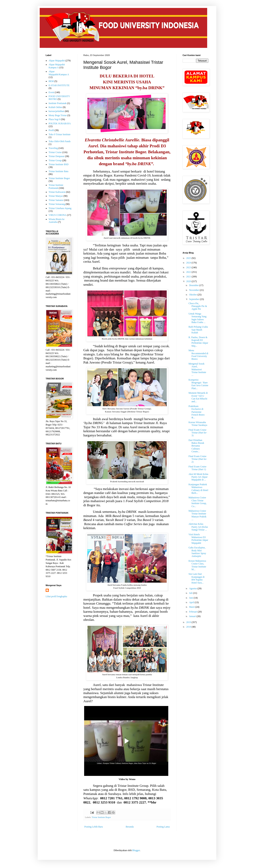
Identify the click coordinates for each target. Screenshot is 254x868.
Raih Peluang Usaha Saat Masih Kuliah (198, 330)
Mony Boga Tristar (58, 115)
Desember (194, 285)
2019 (189, 622)
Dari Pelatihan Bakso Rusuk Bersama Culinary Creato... (196, 446)
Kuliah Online (55, 107)
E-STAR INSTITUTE (59, 85)
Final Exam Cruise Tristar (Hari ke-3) (198, 433)
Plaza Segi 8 (54, 119)
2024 (189, 263)
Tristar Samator (56, 200)
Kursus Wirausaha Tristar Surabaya (198, 424)
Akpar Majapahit (57, 61)
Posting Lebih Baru (94, 827)
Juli (191, 593)
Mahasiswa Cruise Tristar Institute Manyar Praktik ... (197, 515)
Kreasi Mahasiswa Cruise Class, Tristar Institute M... (197, 565)
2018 (189, 627)
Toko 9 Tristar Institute (60, 134)
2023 (189, 267)
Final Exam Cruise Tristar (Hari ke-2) (198, 459)
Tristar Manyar (56, 196)
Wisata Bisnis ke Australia (57, 221)
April (192, 602)
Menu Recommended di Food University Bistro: (198, 355)
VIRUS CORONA (58, 215)
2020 (189, 281)
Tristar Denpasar (57, 156)
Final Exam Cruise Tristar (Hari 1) (197, 468)
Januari (193, 616)
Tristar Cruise (55, 152)
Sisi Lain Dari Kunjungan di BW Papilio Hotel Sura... (197, 578)
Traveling (53, 148)
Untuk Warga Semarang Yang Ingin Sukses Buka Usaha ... (197, 318)
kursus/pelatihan (56, 111)
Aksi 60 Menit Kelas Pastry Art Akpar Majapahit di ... (198, 477)
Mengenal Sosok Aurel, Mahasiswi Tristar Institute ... (197, 369)
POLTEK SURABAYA (60, 123)
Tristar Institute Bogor (101, 817)
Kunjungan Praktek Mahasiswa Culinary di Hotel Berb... (198, 489)
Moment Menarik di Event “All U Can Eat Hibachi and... (198, 397)
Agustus (193, 588)
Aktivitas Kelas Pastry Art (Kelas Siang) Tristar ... (198, 527)
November (194, 290)
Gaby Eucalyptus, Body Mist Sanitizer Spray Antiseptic (197, 552)
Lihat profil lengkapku (56, 596)
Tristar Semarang (57, 204)
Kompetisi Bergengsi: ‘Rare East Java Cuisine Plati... (198, 384)
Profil (51, 130)
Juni (191, 598)
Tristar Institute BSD (59, 164)
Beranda (130, 827)
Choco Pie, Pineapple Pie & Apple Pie (198, 306)
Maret (192, 607)
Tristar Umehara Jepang (60, 208)
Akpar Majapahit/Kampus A (59, 73)
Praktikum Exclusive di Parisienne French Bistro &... (197, 412)
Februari (193, 612)
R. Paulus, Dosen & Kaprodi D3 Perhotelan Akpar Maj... (198, 342)
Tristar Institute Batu (59, 171)
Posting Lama (163, 827)
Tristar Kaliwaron (57, 192)
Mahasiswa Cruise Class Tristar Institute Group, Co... (198, 502)
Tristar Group (55, 160)
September (194, 299)
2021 (189, 277)
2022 (189, 272)
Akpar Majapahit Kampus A (57, 66)
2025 (189, 258)
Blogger (136, 850)
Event (51, 92)
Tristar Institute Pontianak (56, 186)
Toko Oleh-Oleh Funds (60, 141)
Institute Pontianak (58, 103)
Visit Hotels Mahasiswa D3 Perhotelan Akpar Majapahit (198, 539)
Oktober (193, 295)
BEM (51, 81)
